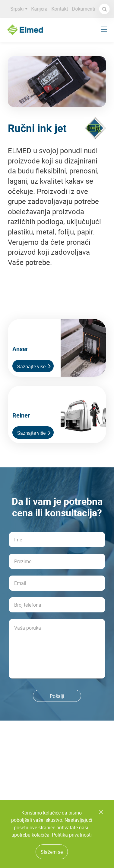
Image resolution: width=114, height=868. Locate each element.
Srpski (21, 9)
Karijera (41, 9)
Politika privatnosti (72, 835)
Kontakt (61, 9)
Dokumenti (85, 9)
